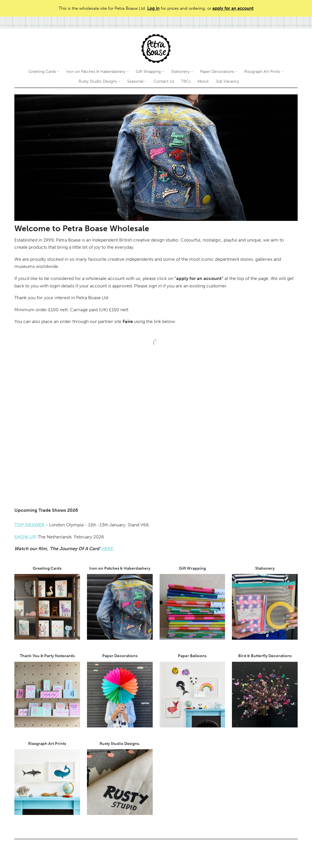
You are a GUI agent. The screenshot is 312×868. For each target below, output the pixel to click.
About (203, 81)
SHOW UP (25, 537)
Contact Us (164, 81)
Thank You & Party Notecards (47, 690)
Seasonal (137, 81)
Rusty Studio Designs (99, 81)
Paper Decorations (219, 72)
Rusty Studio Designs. (120, 778)
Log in (153, 8)
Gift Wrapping (150, 72)
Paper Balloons (192, 690)
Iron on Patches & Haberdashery (98, 72)
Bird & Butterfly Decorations (265, 690)
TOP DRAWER (30, 525)
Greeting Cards (44, 72)
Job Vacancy (227, 81)
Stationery (182, 72)
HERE (107, 549)
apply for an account (233, 8)
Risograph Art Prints (264, 72)
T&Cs (186, 81)
